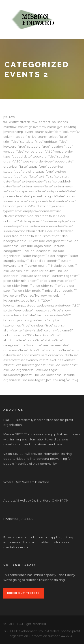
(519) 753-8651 (24, 519)
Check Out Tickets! (24, 593)
